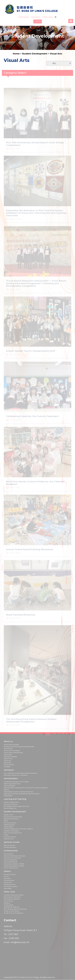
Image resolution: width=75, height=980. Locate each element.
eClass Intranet (8, 901)
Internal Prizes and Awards (12, 858)
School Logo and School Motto (13, 753)
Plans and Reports (9, 786)
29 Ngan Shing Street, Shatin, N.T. (21, 930)
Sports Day (7, 878)
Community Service (10, 823)
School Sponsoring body (11, 745)
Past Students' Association (12, 899)
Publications (8, 763)
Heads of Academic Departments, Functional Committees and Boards (26, 788)
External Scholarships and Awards (14, 856)
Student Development (35, 54)
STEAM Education (9, 825)
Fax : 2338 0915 (11, 938)
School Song (8, 755)
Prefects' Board (8, 827)
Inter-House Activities (10, 886)
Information (24, 17)
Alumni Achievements (11, 868)
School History (8, 749)
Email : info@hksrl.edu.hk (16, 942)
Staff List (6, 790)
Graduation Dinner (10, 884)
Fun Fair (6, 876)
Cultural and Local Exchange (13, 817)
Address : (8, 926)
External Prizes (8, 854)
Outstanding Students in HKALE (14, 866)
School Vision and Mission (12, 751)
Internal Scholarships (10, 860)
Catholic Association (10, 847)
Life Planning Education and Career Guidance (18, 829)
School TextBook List (10, 808)
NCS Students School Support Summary (16, 806)
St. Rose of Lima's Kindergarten (14, 913)
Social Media (8, 888)
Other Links (47, 17)
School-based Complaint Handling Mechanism (19, 792)
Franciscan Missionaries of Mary (14, 895)
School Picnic (8, 882)
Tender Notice (8, 796)
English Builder (9, 905)
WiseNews (7, 903)
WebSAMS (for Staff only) (12, 907)
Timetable (7, 767)
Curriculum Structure (11, 804)
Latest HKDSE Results (11, 862)
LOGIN (38, 21)
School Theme (8, 759)
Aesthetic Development (11, 819)
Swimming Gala (9, 880)
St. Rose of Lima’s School (11, 911)
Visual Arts (56, 54)
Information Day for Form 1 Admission (16, 775)
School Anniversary (10, 874)
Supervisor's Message (10, 757)
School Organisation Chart (12, 784)
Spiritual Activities (9, 845)
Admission (36, 17)
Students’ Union (9, 839)
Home (16, 54)
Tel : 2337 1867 (11, 934)
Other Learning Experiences (13, 833)
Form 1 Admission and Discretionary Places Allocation (20, 773)
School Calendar (9, 765)
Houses (6, 835)
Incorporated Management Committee (16, 782)
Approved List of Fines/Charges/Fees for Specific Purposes (22, 794)
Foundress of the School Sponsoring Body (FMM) (19, 747)
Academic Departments (11, 802)
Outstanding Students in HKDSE (14, 864)
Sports (6, 821)
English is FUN (8, 815)
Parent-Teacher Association (12, 897)
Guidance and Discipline (11, 831)
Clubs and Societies (10, 837)
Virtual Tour (7, 761)
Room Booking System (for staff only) (15, 909)
